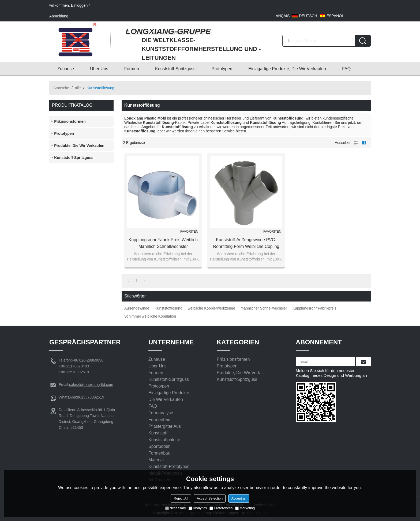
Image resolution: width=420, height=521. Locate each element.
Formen (132, 69)
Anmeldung (59, 16)
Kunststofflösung (168, 308)
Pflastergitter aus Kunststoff (165, 430)
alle (78, 88)
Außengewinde (137, 308)
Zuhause (66, 69)
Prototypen (222, 69)
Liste (356, 143)
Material (156, 460)
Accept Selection (210, 498)
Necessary (176, 508)
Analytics (198, 508)
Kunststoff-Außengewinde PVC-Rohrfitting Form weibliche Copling (246, 243)
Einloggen (79, 5)
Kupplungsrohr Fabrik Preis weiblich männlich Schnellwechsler (163, 243)
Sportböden (160, 446)
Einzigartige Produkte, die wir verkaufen (287, 69)
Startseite (61, 88)
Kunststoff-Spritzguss (175, 69)
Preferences (221, 508)
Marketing (245, 508)
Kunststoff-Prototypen (169, 466)
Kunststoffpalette (164, 440)
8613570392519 (90, 397)
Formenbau (159, 420)
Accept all (239, 498)
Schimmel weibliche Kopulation (150, 316)
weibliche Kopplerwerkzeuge (211, 308)
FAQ (346, 69)
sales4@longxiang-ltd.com (91, 385)
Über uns (99, 69)
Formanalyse (161, 413)
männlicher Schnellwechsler (264, 308)
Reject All (181, 498)
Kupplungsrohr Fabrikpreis (314, 308)
